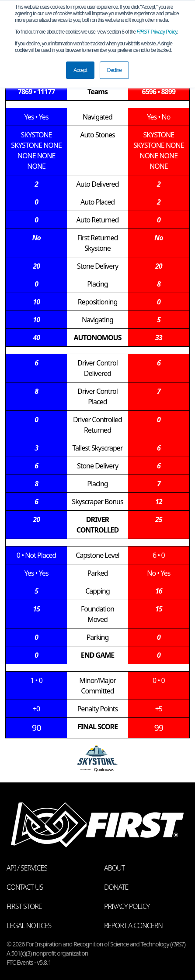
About (114, 868)
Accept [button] (80, 70)
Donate (116, 887)
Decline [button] (114, 70)
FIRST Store (24, 906)
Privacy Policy (157, 32)
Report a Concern (133, 925)
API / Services (27, 868)
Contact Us (25, 887)
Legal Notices (29, 925)
